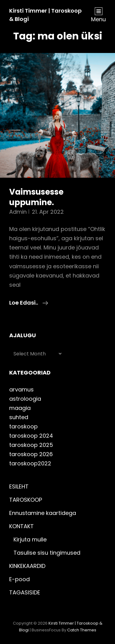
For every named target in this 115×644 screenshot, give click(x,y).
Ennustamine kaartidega (43, 513)
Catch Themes (82, 630)
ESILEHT (19, 486)
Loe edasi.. (29, 303)
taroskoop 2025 (31, 445)
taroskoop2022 (30, 463)
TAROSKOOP (26, 500)
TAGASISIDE (25, 592)
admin (18, 212)
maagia (20, 408)
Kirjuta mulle (30, 539)
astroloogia (25, 399)
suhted (19, 417)
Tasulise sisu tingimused (47, 553)
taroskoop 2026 (31, 454)
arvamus (21, 389)
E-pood (19, 579)
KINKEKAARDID (27, 566)
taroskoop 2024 (31, 436)
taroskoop (23, 426)
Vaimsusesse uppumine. (36, 197)
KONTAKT (21, 526)
